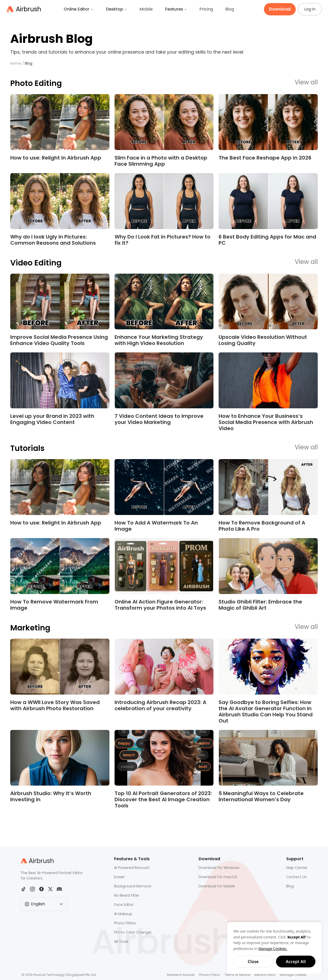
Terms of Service (237, 975)
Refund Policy (265, 975)
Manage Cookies (293, 975)
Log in (310, 9)
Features (176, 9)
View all (306, 83)
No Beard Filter (127, 895)
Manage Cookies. (273, 949)
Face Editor (124, 905)
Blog (230, 9)
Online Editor (79, 9)
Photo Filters (125, 923)
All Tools (121, 942)
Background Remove (133, 886)
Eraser (119, 877)
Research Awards (181, 975)
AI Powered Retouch (132, 868)
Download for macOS (218, 877)
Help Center (297, 868)
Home (16, 63)
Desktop (116, 9)
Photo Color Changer (133, 932)
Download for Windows (219, 868)
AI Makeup (123, 914)
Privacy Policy (210, 975)
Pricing (206, 9)
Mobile (146, 9)
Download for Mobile (217, 886)
